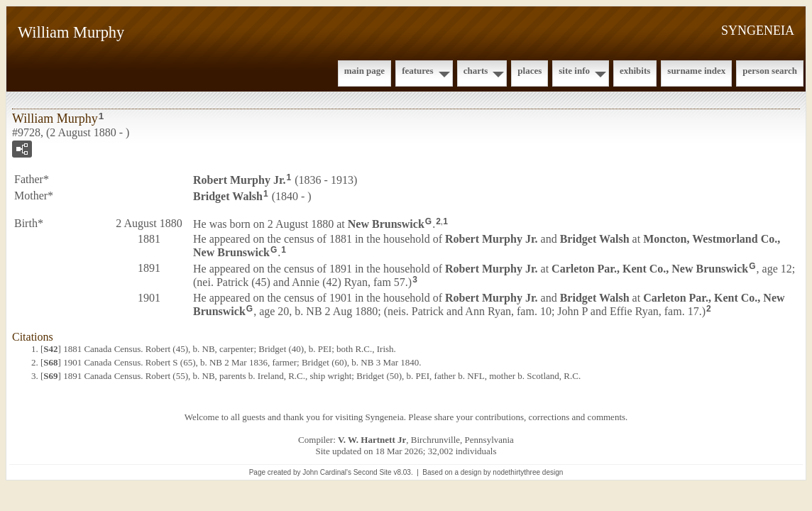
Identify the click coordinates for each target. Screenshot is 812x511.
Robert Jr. (240, 180)
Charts (476, 71)
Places (530, 71)
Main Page (364, 71)
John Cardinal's (327, 472)
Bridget (228, 196)
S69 (50, 376)
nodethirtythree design (528, 472)
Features (418, 71)
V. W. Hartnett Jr (372, 440)
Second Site (373, 472)
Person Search (770, 71)
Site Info (574, 71)
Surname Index (696, 71)
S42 (50, 349)
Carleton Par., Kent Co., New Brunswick (650, 269)
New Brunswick (386, 223)
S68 (50, 362)
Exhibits (635, 71)
